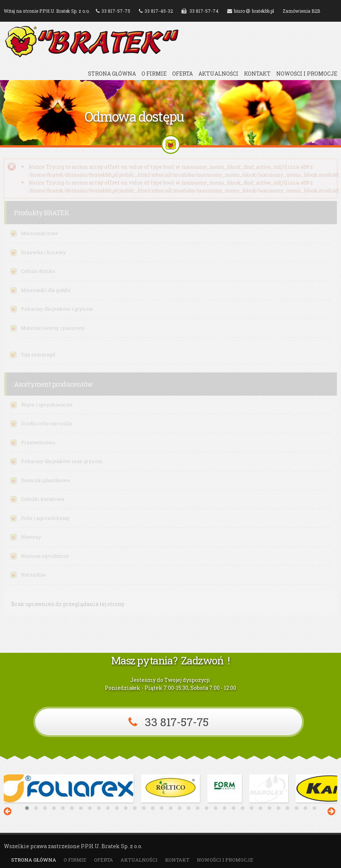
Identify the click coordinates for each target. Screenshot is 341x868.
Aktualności (218, 74)
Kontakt (257, 74)
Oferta (182, 74)
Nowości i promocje (307, 74)
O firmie (154, 74)
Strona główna (112, 74)
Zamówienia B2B (301, 11)
